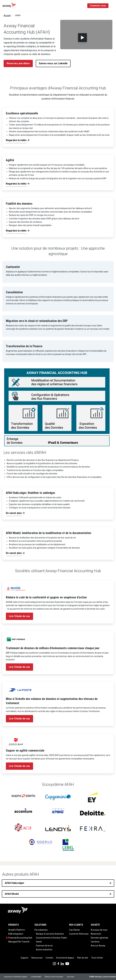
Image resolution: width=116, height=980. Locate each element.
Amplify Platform (17, 930)
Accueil (7, 15)
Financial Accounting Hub (20, 938)
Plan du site (83, 958)
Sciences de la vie (44, 946)
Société (95, 925)
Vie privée (70, 977)
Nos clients (76, 925)
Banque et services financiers (50, 934)
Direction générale (99, 938)
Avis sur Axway (98, 946)
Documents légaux (65, 958)
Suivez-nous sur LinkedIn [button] (53, 63)
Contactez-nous (98, 6)
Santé (39, 942)
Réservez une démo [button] (18, 63)
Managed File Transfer (19, 942)
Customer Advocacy (79, 934)
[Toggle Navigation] (113, 6)
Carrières (95, 942)
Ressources (37, 958)
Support (25, 958)
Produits (14, 925)
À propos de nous (99, 930)
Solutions (40, 925)
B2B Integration (16, 934)
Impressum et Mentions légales (16, 977)
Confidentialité (36, 977)
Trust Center (97, 958)
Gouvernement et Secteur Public (51, 938)
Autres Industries (44, 950)
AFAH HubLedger (15, 883)
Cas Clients (74, 930)
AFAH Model (12, 894)
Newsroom (96, 934)
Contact (49, 958)
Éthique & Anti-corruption (54, 977)
